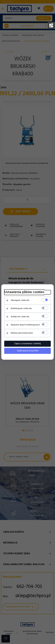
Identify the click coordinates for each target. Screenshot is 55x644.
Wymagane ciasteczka (20, 300)
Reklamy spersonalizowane (22, 333)
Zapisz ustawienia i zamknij (27, 344)
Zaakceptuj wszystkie (28, 351)
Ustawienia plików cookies (24, 292)
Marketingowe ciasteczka (21, 308)
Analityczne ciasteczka (20, 317)
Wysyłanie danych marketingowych (25, 325)
